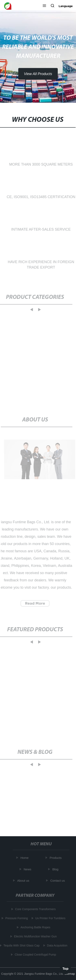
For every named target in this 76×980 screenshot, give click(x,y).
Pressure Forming (16, 918)
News (28, 869)
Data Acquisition (57, 945)
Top (65, 968)
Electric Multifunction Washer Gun (35, 936)
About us (24, 881)
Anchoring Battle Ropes (35, 927)
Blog (56, 869)
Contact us (58, 881)
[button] (44, 6)
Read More (35, 603)
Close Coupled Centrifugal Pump (35, 955)
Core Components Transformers (35, 909)
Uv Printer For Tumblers (50, 918)
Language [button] (66, 6)
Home (25, 858)
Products (56, 858)
